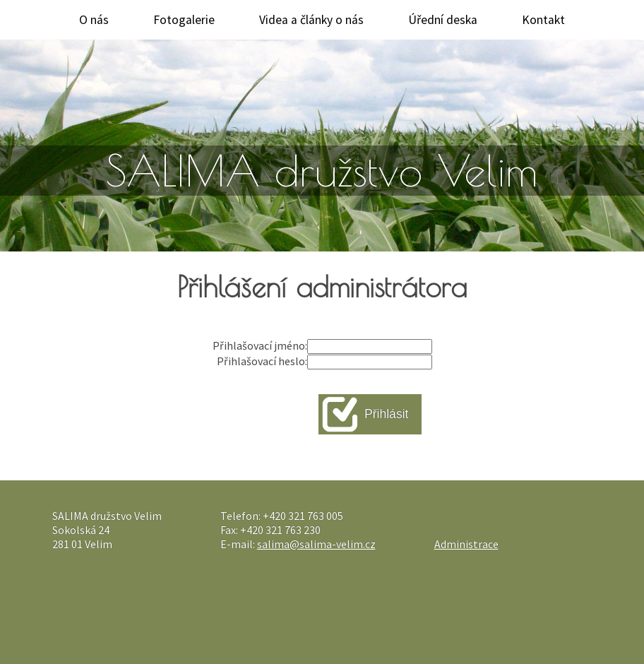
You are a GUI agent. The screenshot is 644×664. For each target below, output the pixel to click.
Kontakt (543, 20)
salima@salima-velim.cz (316, 544)
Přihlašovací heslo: (262, 361)
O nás (94, 20)
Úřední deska (443, 20)
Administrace (466, 544)
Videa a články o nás (311, 20)
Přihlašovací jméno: (260, 345)
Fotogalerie (184, 20)
